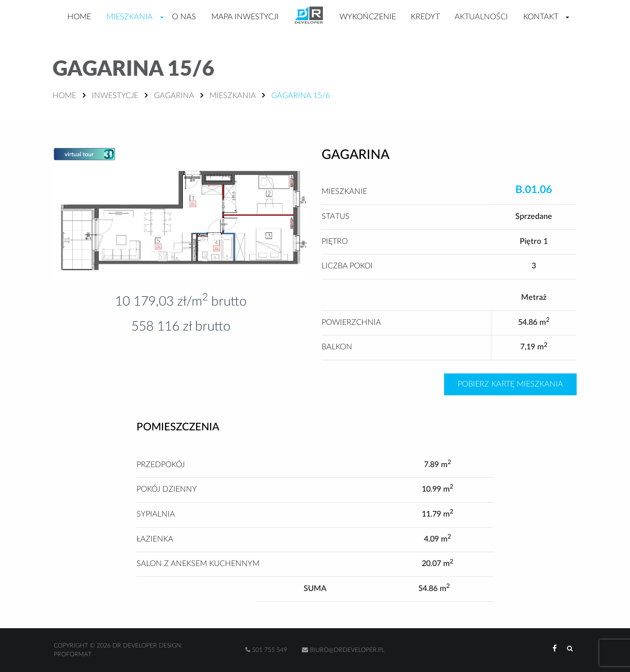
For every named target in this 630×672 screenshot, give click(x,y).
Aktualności (481, 17)
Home (79, 17)
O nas (184, 17)
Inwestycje (115, 96)
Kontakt (541, 17)
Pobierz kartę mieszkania (510, 384)
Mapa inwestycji (245, 17)
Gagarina (174, 96)
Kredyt (425, 17)
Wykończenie (368, 17)
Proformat (73, 654)
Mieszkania (129, 17)
